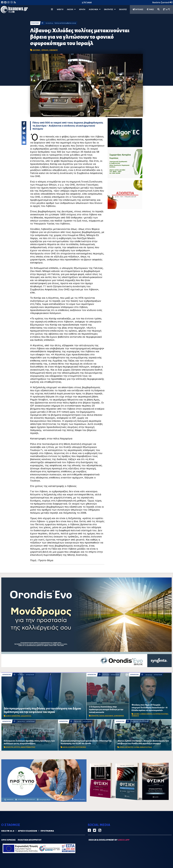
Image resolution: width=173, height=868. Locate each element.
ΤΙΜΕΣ (150, 9)
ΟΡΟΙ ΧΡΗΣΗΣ (8, 840)
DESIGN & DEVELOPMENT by (109, 840)
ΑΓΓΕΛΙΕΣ (138, 9)
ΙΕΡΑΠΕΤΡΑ (7, 675)
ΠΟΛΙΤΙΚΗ (35, 23)
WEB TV (60, 9)
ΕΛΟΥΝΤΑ (71, 747)
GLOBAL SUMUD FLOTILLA (143, 747)
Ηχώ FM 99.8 (8, 831)
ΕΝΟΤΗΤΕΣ (110, 9)
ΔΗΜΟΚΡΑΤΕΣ (119, 716)
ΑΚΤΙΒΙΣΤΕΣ (129, 747)
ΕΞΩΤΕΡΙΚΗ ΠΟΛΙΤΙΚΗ (160, 714)
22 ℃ (167, 9)
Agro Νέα (95, 9)
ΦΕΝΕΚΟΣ (135, 716)
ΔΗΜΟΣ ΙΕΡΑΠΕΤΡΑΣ (13, 716)
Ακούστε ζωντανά (162, 2)
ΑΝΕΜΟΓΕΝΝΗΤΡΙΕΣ (28, 747)
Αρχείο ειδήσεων (27, 831)
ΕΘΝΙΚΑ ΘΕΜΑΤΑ (146, 714)
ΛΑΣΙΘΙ (102, 716)
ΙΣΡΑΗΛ (45, 50)
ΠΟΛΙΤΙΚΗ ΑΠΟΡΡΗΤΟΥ (30, 840)
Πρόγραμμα (47, 831)
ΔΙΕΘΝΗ (37, 50)
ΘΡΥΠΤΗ (17, 747)
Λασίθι (71, 9)
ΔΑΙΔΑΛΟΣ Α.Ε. (26, 716)
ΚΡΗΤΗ (82, 9)
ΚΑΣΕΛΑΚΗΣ (109, 716)
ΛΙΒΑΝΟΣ (53, 50)
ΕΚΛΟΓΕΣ (123, 9)
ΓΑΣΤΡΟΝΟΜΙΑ (81, 747)
